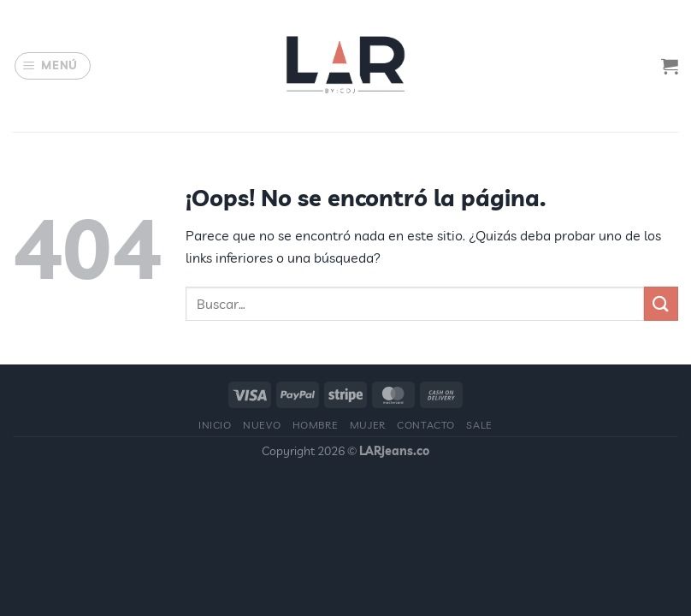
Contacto (426, 425)
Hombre (316, 425)
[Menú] (53, 66)
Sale (479, 425)
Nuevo (262, 425)
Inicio (215, 425)
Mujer (368, 425)
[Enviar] (661, 303)
